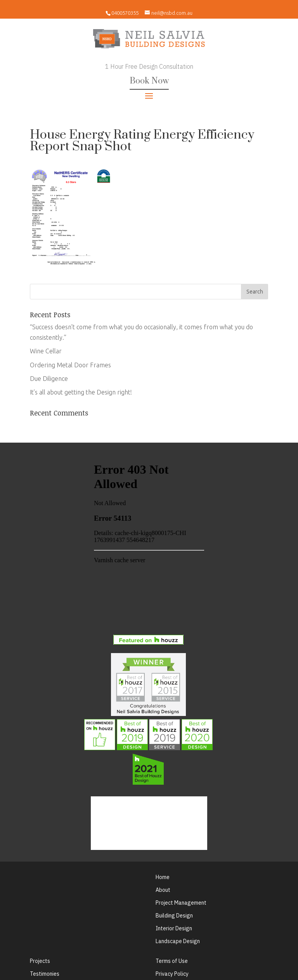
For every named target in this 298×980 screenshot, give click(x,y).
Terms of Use (172, 961)
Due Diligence (49, 379)
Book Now (149, 81)
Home (163, 877)
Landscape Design (178, 941)
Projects (40, 961)
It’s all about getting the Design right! (81, 392)
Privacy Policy (172, 974)
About (163, 890)
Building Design (174, 916)
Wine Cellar (46, 351)
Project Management (181, 903)
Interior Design (174, 928)
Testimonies (45, 974)
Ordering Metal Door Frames (70, 365)
